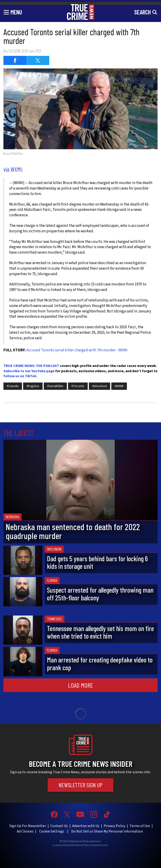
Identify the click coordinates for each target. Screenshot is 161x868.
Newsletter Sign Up (80, 785)
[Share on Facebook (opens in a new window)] (15, 60)
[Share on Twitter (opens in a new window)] (38, 60)
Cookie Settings (52, 831)
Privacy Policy (115, 826)
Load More (80, 685)
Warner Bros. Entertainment (91, 845)
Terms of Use (140, 826)
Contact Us (59, 826)
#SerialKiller (55, 386)
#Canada (13, 386)
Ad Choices (25, 831)
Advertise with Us (86, 826)
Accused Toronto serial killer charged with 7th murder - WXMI (77, 350)
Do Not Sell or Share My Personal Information (107, 831)
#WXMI (119, 386)
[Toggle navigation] (13, 12)
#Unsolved (100, 386)
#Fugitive (33, 386)
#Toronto (78, 386)
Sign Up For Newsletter (28, 826)
